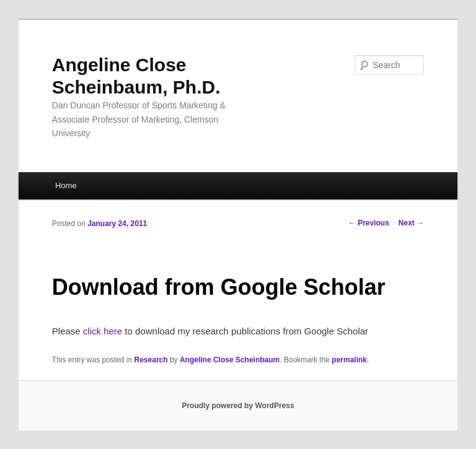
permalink (349, 360)
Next (411, 223)
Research (151, 360)
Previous (369, 223)
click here (103, 331)
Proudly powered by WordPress (238, 406)
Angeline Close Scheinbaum (230, 360)
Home (66, 185)
